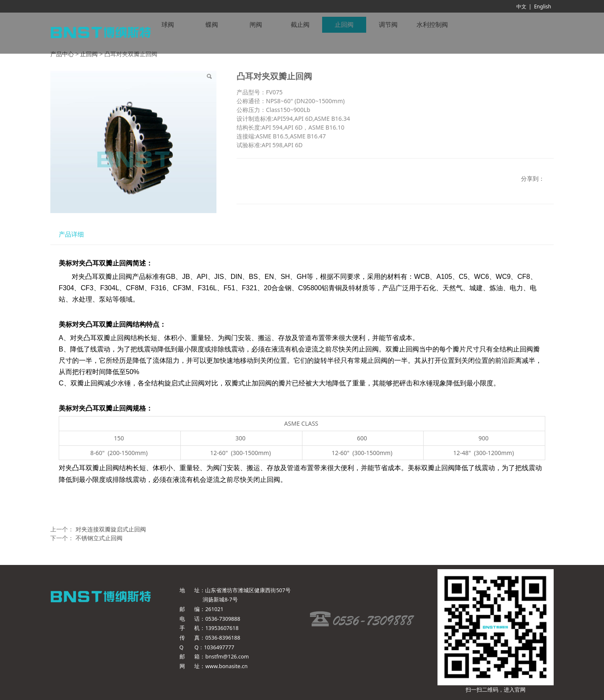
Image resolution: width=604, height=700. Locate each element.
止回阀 (89, 54)
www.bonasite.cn (226, 666)
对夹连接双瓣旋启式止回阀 (111, 529)
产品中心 (62, 54)
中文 (521, 7)
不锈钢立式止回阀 (99, 538)
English (543, 7)
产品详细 (71, 234)
